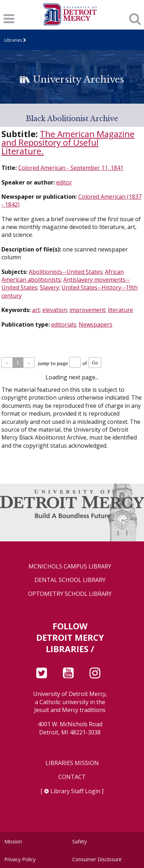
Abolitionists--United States (66, 272)
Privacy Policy (20, 859)
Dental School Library (70, 580)
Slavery (49, 287)
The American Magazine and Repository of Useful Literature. (68, 142)
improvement (87, 310)
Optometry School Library (70, 594)
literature (120, 310)
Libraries (13, 40)
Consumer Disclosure (97, 859)
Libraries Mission (72, 763)
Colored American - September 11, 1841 (71, 168)
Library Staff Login (75, 791)
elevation (55, 310)
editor (64, 182)
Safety (79, 841)
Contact (72, 777)
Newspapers (95, 324)
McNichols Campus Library (70, 566)
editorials (64, 324)
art (36, 310)
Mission (13, 841)
